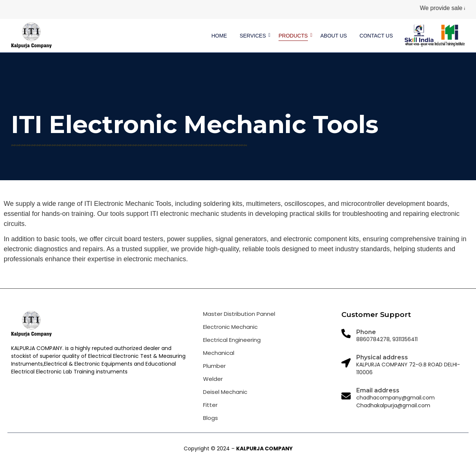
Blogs (210, 418)
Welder (213, 379)
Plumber (214, 366)
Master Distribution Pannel (239, 314)
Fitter (210, 405)
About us (334, 36)
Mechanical (219, 353)
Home (219, 36)
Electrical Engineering (232, 340)
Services (254, 36)
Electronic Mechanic (230, 327)
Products (295, 36)
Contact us (376, 36)
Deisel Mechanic (225, 392)
